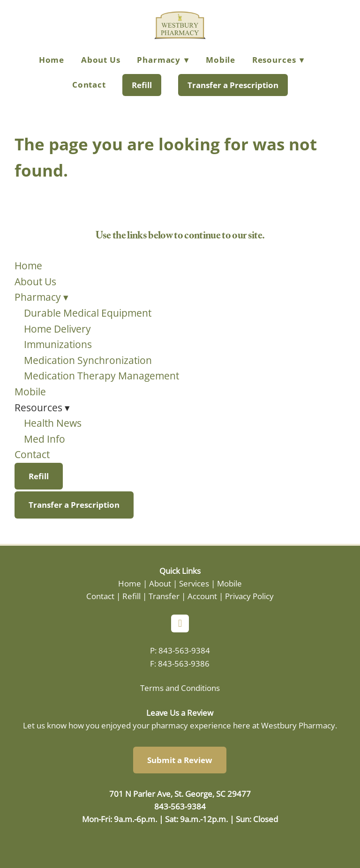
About (160, 583)
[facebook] (180, 623)
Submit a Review (180, 760)
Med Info (45, 439)
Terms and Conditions (180, 688)
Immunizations (58, 344)
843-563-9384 (184, 650)
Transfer (164, 596)
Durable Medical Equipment (88, 313)
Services (194, 583)
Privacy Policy (249, 596)
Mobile (221, 60)
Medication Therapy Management (101, 376)
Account (202, 596)
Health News (53, 423)
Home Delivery (57, 329)
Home (52, 60)
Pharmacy (163, 60)
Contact (89, 85)
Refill (142, 85)
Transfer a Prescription (233, 85)
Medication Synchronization (88, 360)
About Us (101, 60)
